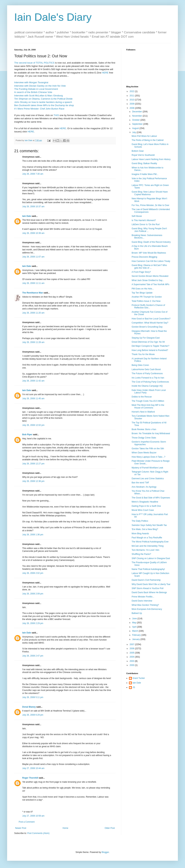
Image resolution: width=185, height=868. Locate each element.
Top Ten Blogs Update (142, 293)
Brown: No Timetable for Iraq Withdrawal (151, 433)
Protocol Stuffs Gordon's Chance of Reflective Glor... (148, 306)
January (136, 639)
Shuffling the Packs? (141, 554)
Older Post (110, 828)
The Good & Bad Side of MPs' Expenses (151, 498)
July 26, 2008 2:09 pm (33, 594)
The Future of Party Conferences (147, 373)
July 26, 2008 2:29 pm (33, 623)
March (135, 631)
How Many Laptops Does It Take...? (148, 457)
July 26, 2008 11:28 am (33, 342)
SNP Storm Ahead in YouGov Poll (148, 588)
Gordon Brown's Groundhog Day (147, 327)
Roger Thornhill (30, 778)
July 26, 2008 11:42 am (33, 381)
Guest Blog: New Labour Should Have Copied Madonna (150, 193)
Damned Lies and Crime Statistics (148, 479)
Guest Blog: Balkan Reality (144, 163)
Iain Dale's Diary (53, 17)
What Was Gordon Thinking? (145, 605)
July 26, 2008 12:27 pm (33, 464)
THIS (56, 115)
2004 (132, 657)
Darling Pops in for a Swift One (146, 506)
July (134, 132)
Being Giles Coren (140, 365)
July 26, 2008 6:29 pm (33, 715)
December (137, 112)
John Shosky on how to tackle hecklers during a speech (43, 102)
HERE (105, 73)
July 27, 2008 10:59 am (33, 816)
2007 (132, 644)
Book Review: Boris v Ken (144, 429)
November (137, 116)
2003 (132, 661)
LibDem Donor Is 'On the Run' (146, 224)
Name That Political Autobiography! (148, 569)
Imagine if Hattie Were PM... (145, 174)
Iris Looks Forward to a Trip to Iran (148, 378)
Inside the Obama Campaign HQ (147, 386)
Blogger (105, 852)
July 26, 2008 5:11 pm (33, 697)
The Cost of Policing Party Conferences (150, 382)
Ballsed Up (137, 613)
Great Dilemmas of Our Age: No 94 (148, 342)
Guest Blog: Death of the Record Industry (151, 242)
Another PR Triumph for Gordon (147, 297)
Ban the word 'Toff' (140, 483)
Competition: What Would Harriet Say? (150, 323)
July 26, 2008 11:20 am (33, 313)
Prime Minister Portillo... (143, 597)
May (134, 623)
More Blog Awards (140, 534)
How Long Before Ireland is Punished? (150, 350)
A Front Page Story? (141, 272)
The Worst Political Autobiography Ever (150, 542)
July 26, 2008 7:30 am (33, 174)
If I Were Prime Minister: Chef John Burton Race (39, 109)
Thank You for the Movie (143, 354)
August (136, 128)
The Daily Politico (140, 521)
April (135, 627)
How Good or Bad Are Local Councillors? (151, 319)
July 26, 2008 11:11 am (33, 283)
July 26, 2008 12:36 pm (33, 481)
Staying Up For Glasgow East (146, 338)
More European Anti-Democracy (147, 609)
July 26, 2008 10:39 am (33, 233)
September (138, 124)
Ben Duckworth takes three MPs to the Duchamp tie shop (44, 105)
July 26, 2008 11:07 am (33, 257)
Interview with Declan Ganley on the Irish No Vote (40, 86)
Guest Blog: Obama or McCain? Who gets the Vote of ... (149, 267)
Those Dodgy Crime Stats (144, 438)
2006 (132, 649)
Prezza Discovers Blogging (144, 257)
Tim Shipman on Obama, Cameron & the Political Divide (43, 99)
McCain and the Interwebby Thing (148, 546)
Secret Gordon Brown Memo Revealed (150, 276)
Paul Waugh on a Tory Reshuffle (147, 538)
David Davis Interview (142, 601)
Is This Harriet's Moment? (144, 220)
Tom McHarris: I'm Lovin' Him (145, 550)
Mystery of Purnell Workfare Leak (147, 468)
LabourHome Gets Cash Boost (146, 369)
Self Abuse (137, 216)
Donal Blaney (29, 707)
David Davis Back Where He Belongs (149, 592)
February (137, 635)
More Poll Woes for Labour (144, 136)
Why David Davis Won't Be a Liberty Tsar (151, 584)
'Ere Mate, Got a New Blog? (145, 529)
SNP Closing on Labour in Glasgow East (151, 558)
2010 (132, 100)
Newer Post (21, 828)
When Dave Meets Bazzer (144, 453)
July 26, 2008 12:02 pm (33, 425)
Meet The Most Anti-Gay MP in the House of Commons (148, 406)
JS (134, 687)
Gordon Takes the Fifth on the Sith (148, 449)
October (136, 120)
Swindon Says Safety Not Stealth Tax (149, 525)
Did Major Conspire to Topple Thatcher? (150, 346)
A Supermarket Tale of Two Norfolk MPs (150, 284)
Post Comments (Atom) (38, 833)
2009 (132, 104)
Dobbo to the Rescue (142, 397)
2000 (132, 665)
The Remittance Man (33, 293)
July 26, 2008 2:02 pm (33, 573)
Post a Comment (27, 822)
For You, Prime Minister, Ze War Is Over (150, 205)
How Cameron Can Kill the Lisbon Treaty (151, 261)
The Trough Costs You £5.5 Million (148, 401)
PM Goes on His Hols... (143, 289)
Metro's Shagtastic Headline (145, 502)
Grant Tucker (139, 678)
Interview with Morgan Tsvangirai (31, 82)
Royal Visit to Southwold (143, 155)
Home (65, 828)
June (135, 619)
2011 (132, 96)
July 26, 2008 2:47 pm (33, 656)
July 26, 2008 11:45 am (33, 399)
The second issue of (25, 63)
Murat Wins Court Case (143, 510)
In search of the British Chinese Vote (33, 92)
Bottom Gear (138, 151)
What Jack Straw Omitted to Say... (148, 280)
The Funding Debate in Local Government (36, 89)
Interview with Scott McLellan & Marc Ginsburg (39, 96)
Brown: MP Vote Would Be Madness (149, 253)
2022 (132, 91)
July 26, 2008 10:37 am (33, 207)
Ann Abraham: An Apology (144, 487)
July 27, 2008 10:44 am (33, 768)
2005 (132, 653)
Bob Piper (27, 435)
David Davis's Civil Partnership (146, 580)
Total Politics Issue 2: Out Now (146, 301)
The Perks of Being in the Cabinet (148, 140)
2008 (132, 108)
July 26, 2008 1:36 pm (33, 535)
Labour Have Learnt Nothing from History (151, 159)
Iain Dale (27, 216)
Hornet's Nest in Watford (143, 412)
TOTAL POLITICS (45, 63)
